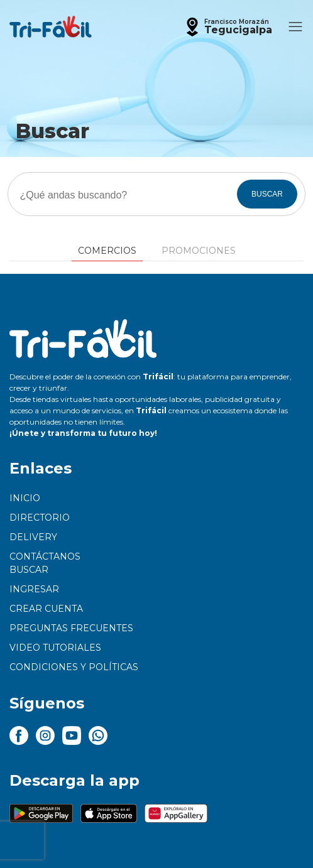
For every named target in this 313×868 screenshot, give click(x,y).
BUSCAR (267, 194)
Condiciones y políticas (74, 667)
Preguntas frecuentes (71, 628)
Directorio (40, 518)
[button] (228, 27)
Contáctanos (45, 556)
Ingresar (34, 589)
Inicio (25, 498)
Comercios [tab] (107, 251)
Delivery (33, 537)
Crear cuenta (46, 609)
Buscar (29, 570)
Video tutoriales (55, 648)
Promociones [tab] (199, 251)
